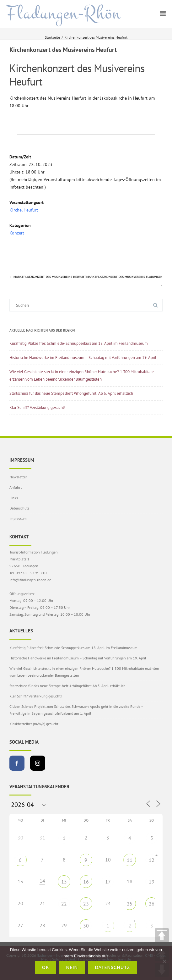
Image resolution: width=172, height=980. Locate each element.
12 (152, 860)
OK (46, 967)
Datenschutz (19, 508)
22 (64, 904)
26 (152, 904)
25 (130, 904)
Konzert (17, 233)
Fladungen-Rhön (64, 14)
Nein (72, 967)
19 (152, 882)
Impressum (18, 518)
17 (108, 882)
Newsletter (18, 477)
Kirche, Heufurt (24, 210)
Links (14, 498)
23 (86, 904)
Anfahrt (16, 487)
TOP (162, 935)
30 (86, 926)
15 (64, 882)
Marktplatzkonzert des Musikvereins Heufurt (48, 277)
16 (86, 882)
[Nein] (164, 961)
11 (130, 860)
